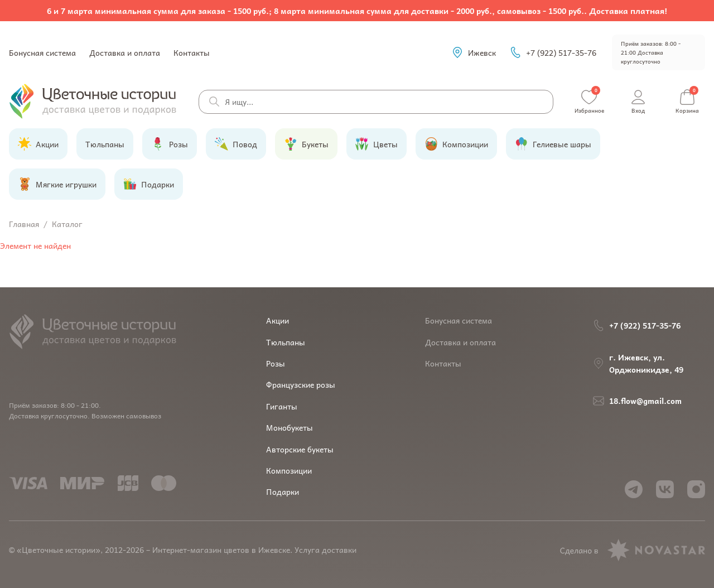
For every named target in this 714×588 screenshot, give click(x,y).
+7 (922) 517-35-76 (553, 52)
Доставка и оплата (125, 52)
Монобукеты (290, 427)
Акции (278, 320)
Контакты (192, 52)
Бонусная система (42, 52)
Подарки (283, 491)
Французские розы (301, 384)
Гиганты (282, 406)
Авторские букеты (300, 449)
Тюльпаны (286, 342)
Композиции (289, 470)
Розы (276, 363)
